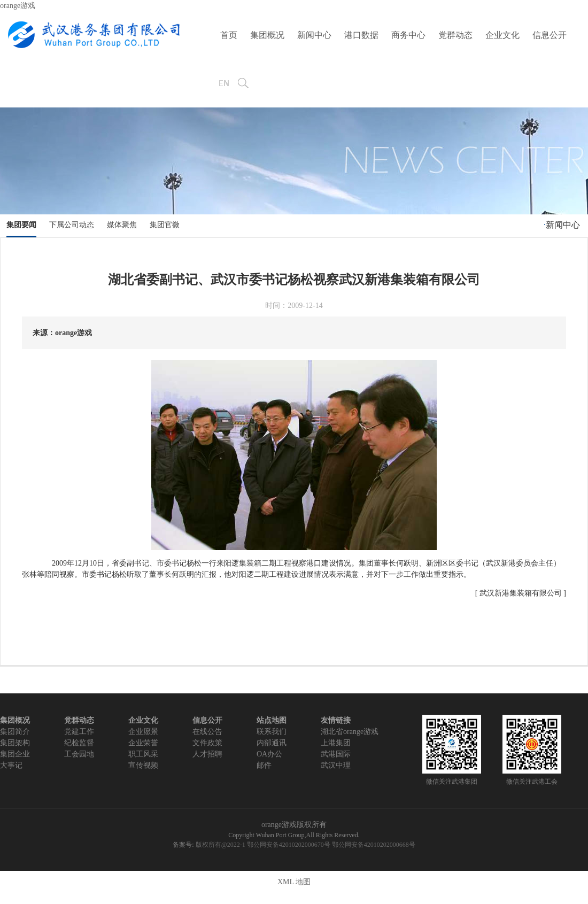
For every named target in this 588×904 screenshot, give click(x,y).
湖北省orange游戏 (350, 732)
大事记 (11, 765)
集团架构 (15, 743)
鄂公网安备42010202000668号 (374, 845)
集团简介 (15, 732)
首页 (229, 35)
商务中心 (408, 35)
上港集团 (336, 743)
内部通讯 (272, 743)
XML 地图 (294, 882)
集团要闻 (21, 225)
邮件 (264, 765)
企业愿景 (143, 732)
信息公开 (550, 35)
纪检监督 (79, 743)
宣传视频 (143, 765)
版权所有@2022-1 (220, 845)
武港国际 (336, 754)
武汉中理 (336, 765)
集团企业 (15, 754)
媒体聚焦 (122, 225)
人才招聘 (207, 754)
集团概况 (267, 35)
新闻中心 (314, 35)
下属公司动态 (72, 225)
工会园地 (79, 754)
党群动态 (455, 35)
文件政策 (207, 743)
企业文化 (502, 35)
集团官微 (165, 225)
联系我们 (272, 732)
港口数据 (361, 35)
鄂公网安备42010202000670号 (289, 845)
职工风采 (143, 754)
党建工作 (79, 732)
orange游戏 (18, 6)
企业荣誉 (143, 743)
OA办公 (269, 754)
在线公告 (207, 732)
